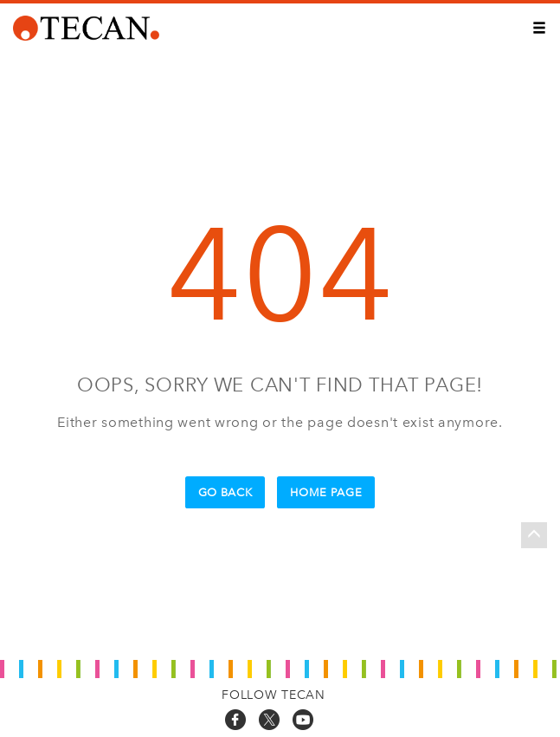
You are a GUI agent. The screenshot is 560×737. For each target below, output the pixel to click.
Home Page (326, 492)
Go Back (225, 492)
